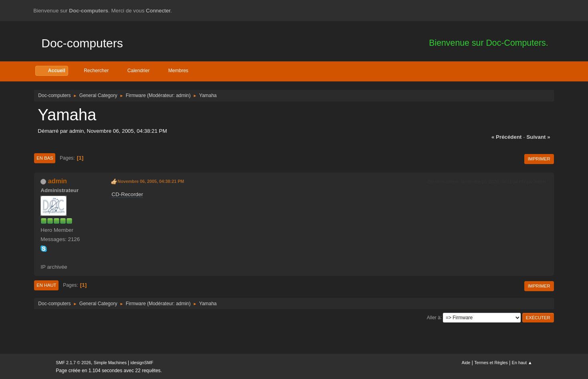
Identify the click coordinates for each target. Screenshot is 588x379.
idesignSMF (142, 363)
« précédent (507, 137)
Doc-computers (82, 43)
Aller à (434, 317)
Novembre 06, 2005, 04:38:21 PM (151, 181)
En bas (45, 158)
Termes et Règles (491, 363)
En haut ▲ (522, 363)
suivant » (538, 137)
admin (183, 95)
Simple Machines (110, 363)
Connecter (158, 11)
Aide (466, 363)
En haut (46, 285)
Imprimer (539, 159)
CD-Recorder (127, 194)
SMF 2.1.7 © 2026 (73, 363)
